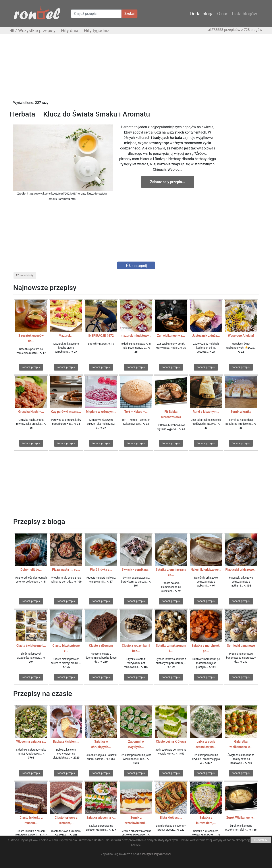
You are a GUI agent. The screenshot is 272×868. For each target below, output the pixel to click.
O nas (223, 14)
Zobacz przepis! (31, 367)
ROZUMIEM (261, 840)
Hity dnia (70, 31)
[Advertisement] (136, 69)
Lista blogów (245, 14)
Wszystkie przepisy (37, 31)
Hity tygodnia (97, 31)
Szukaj (130, 14)
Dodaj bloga (202, 14)
